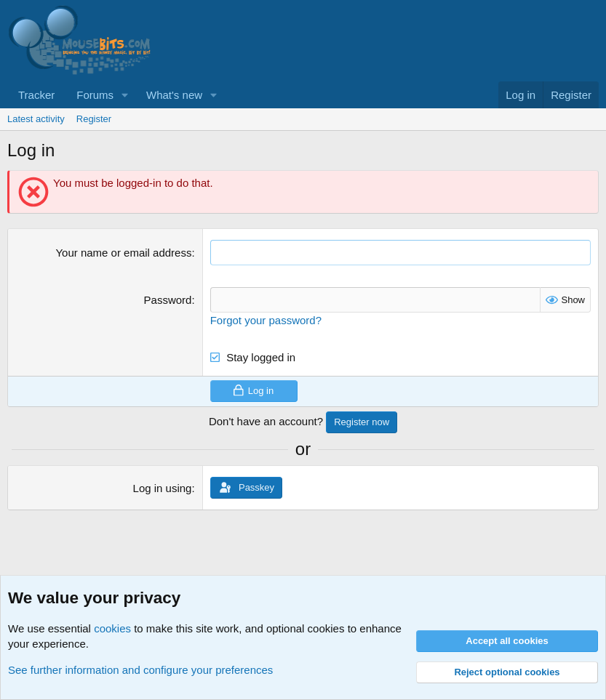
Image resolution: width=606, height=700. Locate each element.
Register (94, 119)
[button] (125, 95)
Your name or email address (123, 253)
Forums (95, 95)
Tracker (36, 95)
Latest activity (36, 119)
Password (168, 300)
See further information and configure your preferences (140, 670)
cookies (112, 628)
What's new (174, 95)
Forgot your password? (266, 320)
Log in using (163, 488)
